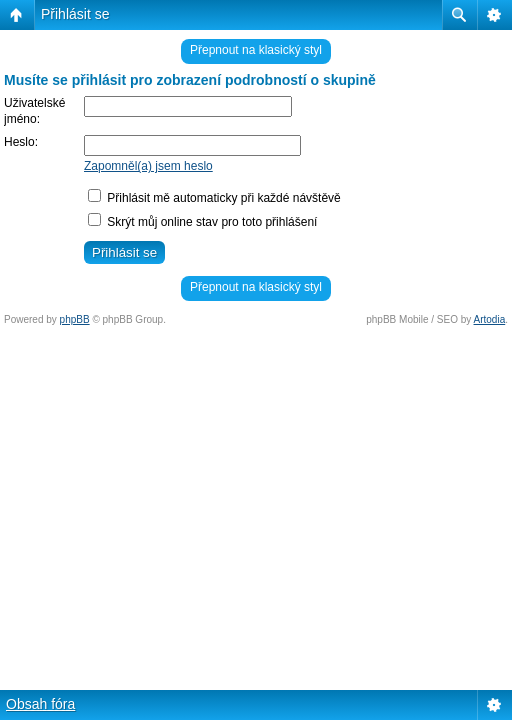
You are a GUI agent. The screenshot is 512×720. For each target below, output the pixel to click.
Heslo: (21, 142)
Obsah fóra (40, 704)
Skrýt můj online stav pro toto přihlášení (202, 222)
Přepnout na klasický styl (256, 50)
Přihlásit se (75, 14)
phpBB (75, 319)
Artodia (490, 319)
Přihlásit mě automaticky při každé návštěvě (214, 198)
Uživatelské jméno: (34, 111)
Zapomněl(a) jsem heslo (148, 166)
